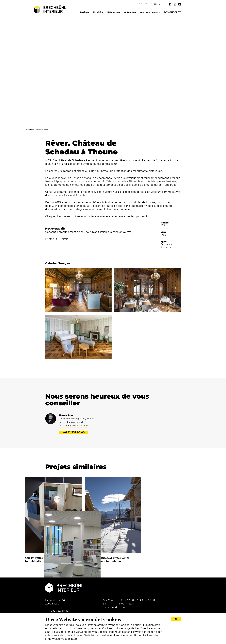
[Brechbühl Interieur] (50, 9)
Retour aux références (38, 130)
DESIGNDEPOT (172, 12)
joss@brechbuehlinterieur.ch (73, 425)
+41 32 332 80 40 (74, 432)
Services (84, 12)
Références (114, 12)
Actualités (130, 12)
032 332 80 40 (60, 611)
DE (140, 4)
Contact (158, 4)
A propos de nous (150, 12)
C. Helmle (62, 239)
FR (146, 4)
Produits (98, 12)
